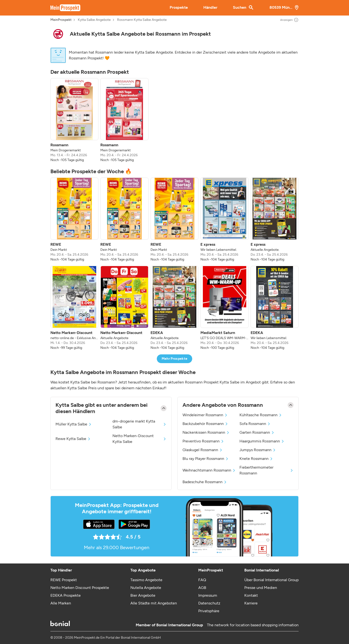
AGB (202, 588)
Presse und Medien (261, 588)
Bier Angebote (143, 595)
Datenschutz (209, 603)
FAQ (202, 580)
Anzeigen (289, 20)
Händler (210, 7)
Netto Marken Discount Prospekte (80, 588)
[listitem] (74, 120)
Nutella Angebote (146, 588)
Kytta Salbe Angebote (94, 20)
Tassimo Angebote (146, 580)
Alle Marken (61, 603)
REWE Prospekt (64, 580)
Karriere (251, 603)
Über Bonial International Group (271, 580)
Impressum (208, 595)
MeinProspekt (61, 20)
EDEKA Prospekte (66, 595)
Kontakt (251, 595)
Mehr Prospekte (175, 359)
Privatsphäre (209, 611)
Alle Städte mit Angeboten (154, 603)
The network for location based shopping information (253, 625)
